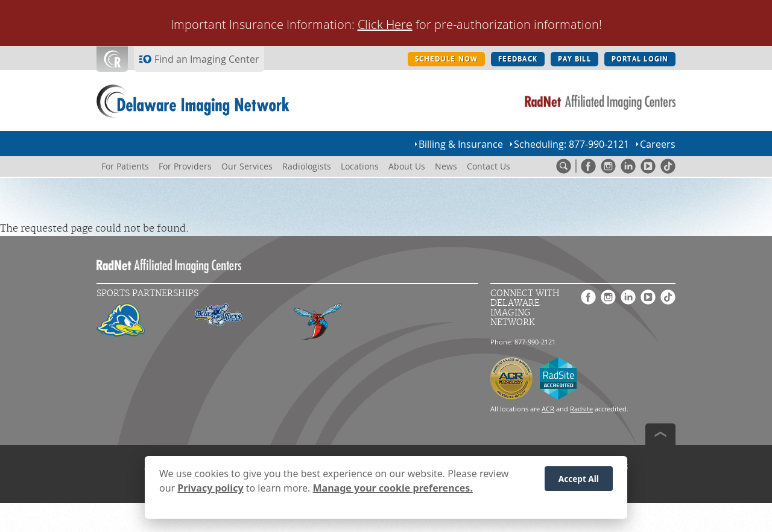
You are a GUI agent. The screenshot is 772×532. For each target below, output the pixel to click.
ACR (548, 409)
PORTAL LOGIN (640, 59)
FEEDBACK (518, 59)
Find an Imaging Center (207, 59)
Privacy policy (210, 493)
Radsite (581, 409)
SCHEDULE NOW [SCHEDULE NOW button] (446, 59)
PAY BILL (574, 59)
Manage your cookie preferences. (393, 493)
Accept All (579, 483)
